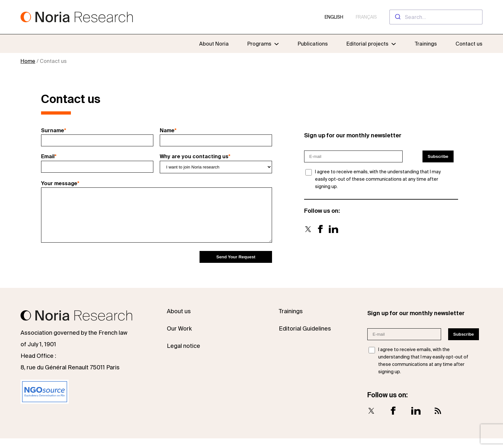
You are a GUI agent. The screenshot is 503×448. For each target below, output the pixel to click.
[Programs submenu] (263, 44)
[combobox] (436, 17)
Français (366, 17)
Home (28, 61)
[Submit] (397, 17)
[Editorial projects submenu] (394, 44)
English (334, 17)
